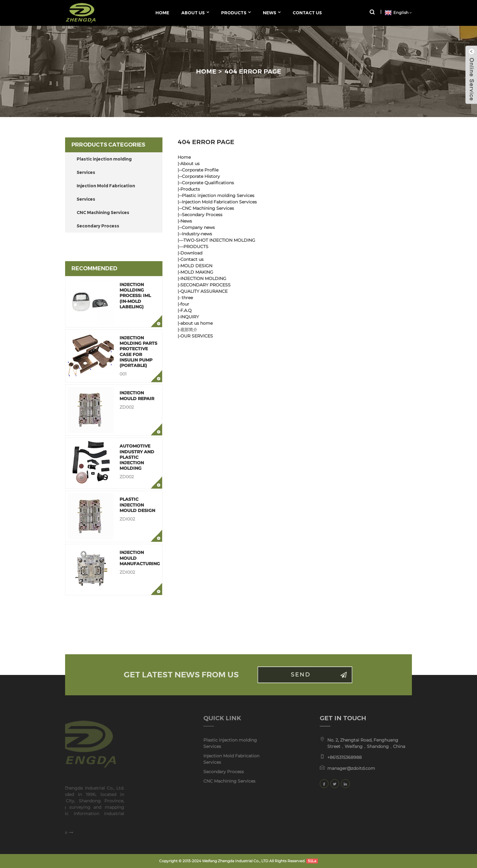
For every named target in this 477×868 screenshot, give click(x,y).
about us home (197, 323)
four (185, 304)
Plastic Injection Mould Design (137, 505)
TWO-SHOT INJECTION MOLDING (219, 240)
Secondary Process (98, 226)
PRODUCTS (196, 247)
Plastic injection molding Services (104, 166)
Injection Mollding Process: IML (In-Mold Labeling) (135, 296)
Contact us (192, 259)
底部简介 (189, 330)
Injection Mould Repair (137, 396)
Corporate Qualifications (208, 183)
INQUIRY (190, 317)
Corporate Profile (200, 170)
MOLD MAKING (197, 272)
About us (190, 164)
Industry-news (197, 234)
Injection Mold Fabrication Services (106, 192)
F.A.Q (186, 310)
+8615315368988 (334, 757)
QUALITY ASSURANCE (204, 291)
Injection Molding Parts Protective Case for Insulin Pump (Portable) (138, 352)
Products (190, 189)
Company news (198, 227)
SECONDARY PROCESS (205, 285)
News (186, 221)
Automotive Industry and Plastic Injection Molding (137, 457)
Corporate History (201, 176)
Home (206, 71)
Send (312, 675)
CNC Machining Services (103, 213)
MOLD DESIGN (196, 266)
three (187, 298)
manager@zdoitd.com (340, 768)
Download (191, 253)
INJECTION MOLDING (203, 278)
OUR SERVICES (197, 336)
